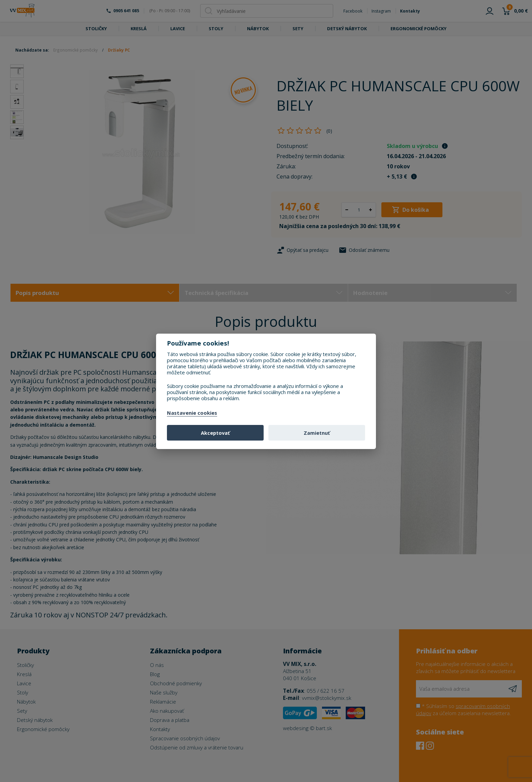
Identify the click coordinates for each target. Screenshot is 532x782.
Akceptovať (215, 433)
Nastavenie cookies (192, 413)
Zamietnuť (317, 433)
